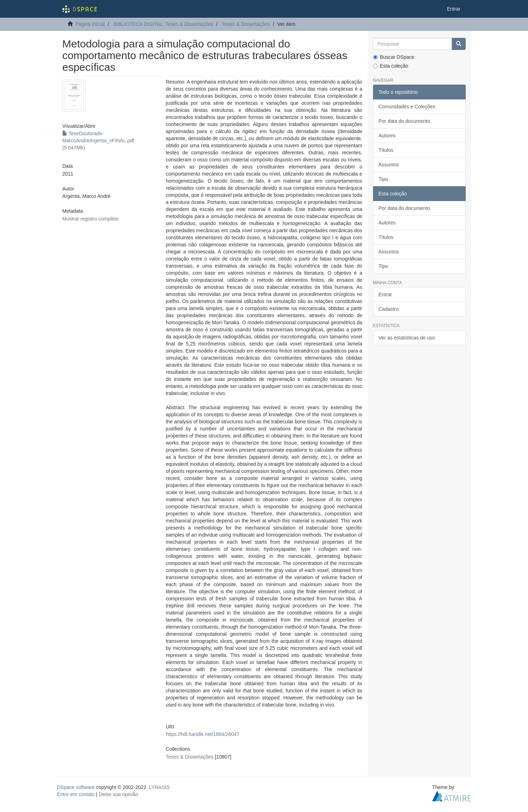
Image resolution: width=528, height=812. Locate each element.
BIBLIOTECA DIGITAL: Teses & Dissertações (163, 24)
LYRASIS (159, 787)
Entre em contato (76, 794)
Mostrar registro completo (90, 219)
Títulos (386, 150)
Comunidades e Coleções (407, 107)
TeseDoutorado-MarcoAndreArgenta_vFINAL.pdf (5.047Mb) (98, 141)
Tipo (383, 179)
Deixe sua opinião (118, 794)
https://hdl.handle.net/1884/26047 (202, 734)
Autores (387, 136)
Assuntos (389, 165)
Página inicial (90, 24)
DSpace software (76, 787)
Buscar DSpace (394, 57)
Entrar (385, 295)
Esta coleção (391, 66)
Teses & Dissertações (246, 24)
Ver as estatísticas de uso (407, 338)
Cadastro (389, 309)
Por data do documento (404, 121)
